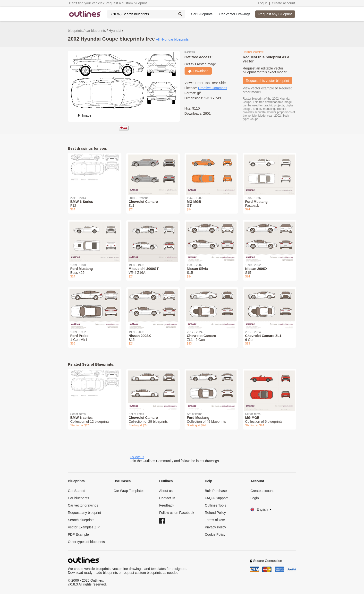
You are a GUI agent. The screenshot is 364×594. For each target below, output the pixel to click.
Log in (262, 3)
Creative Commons (213, 88)
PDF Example (78, 534)
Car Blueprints (202, 14)
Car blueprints (79, 498)
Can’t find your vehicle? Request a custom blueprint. (109, 3)
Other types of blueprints (87, 542)
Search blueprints (81, 520)
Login (254, 498)
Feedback (166, 505)
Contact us (167, 498)
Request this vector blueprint (267, 81)
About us (166, 491)
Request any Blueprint (275, 14)
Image (84, 115)
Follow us (137, 457)
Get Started (77, 491)
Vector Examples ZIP (84, 527)
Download (198, 71)
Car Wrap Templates (129, 491)
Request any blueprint (85, 513)
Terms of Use (215, 520)
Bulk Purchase (216, 491)
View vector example (258, 88)
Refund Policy (215, 513)
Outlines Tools (215, 505)
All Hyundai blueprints (172, 39)
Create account (284, 3)
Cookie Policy (215, 534)
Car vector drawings (83, 505)
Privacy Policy (215, 527)
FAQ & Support (216, 498)
